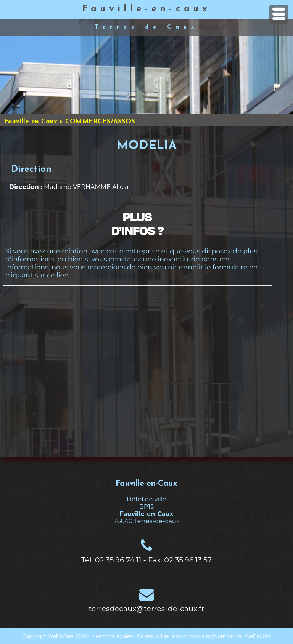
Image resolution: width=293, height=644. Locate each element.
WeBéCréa (61, 636)
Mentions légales (112, 636)
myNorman (220, 636)
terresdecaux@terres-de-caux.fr (147, 609)
